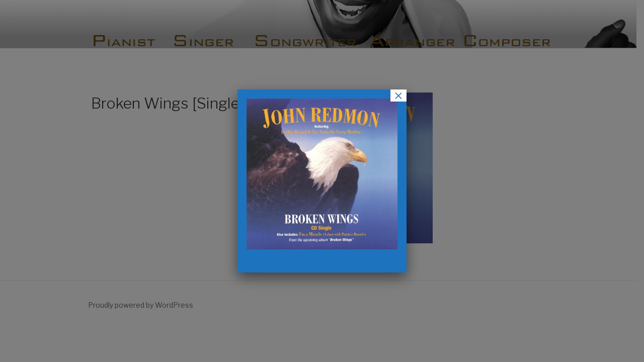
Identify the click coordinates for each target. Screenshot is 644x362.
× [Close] (398, 96)
